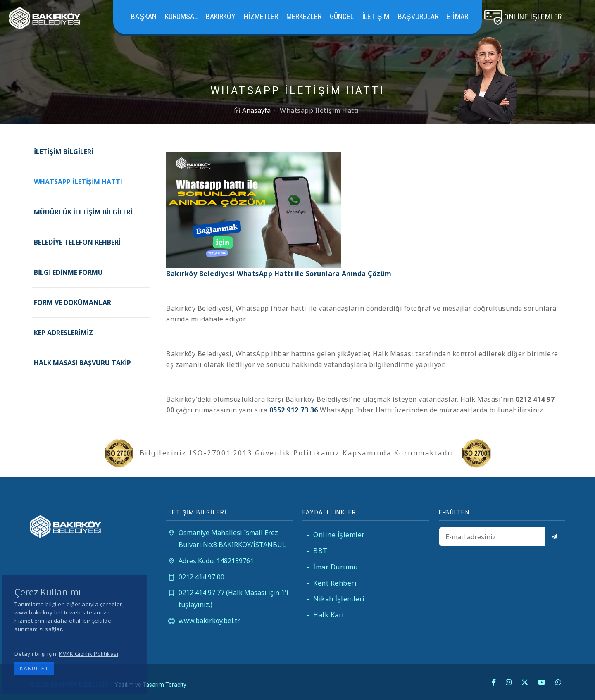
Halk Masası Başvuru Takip (82, 363)
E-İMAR (457, 16)
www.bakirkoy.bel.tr (209, 621)
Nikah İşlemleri (336, 599)
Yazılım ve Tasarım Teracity (150, 685)
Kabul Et (34, 669)
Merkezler (304, 16)
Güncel (342, 16)
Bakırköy (221, 16)
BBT (317, 551)
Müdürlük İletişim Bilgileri (83, 212)
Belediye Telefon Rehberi (77, 242)
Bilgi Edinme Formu (68, 272)
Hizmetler (261, 16)
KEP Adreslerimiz (63, 333)
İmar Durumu (332, 567)
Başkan (144, 16)
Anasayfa (252, 110)
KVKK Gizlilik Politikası (89, 654)
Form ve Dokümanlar (73, 302)
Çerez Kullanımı (48, 592)
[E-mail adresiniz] (492, 537)
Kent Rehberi (332, 583)
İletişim (376, 16)
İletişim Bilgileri (64, 152)
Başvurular (418, 16)
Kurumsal (181, 16)
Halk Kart (326, 615)
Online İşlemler (336, 535)
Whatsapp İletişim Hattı (78, 182)
